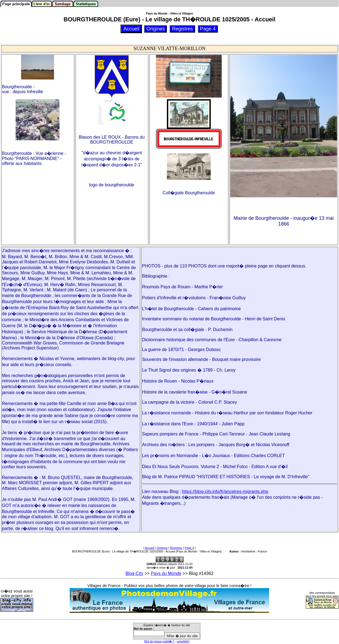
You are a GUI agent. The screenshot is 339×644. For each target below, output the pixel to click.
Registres (176, 548)
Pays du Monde (166, 573)
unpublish (183, 641)
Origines (162, 548)
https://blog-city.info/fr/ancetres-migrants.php (225, 491)
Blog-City (134, 573)
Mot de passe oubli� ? (159, 641)
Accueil (150, 548)
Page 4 (189, 548)
